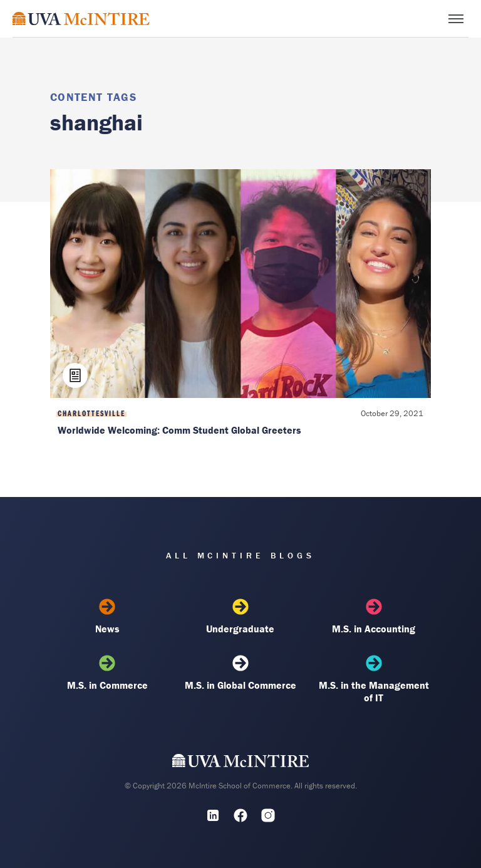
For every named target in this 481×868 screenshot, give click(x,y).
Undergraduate (240, 617)
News (107, 617)
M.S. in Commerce (107, 673)
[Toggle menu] (456, 19)
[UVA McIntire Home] (241, 763)
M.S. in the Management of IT (374, 679)
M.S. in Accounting (374, 617)
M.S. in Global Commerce (240, 673)
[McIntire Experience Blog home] (81, 18)
